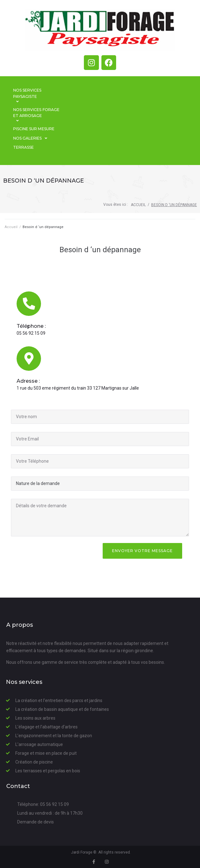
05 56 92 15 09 (31, 333)
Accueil (138, 205)
